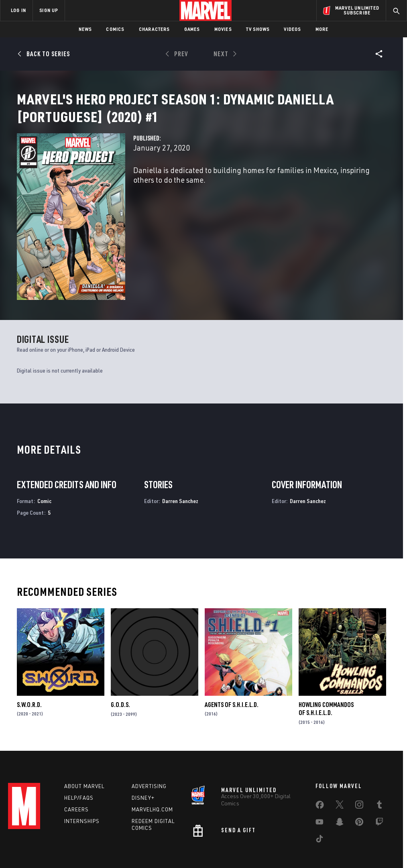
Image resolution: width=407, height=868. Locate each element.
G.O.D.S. (120, 661)
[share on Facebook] (320, 766)
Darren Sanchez (180, 457)
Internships (82, 780)
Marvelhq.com (152, 769)
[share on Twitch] (379, 783)
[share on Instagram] (359, 766)
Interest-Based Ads (362, 839)
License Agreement (312, 839)
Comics (115, 29)
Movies (223, 29)
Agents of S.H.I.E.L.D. (232, 661)
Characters (154, 29)
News (85, 29)
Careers (76, 769)
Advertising (149, 746)
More (322, 29)
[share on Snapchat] (340, 783)
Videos (292, 29)
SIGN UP (49, 10)
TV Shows (258, 29)
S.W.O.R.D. (29, 661)
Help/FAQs (79, 757)
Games (192, 29)
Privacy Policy (71, 839)
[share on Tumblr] (379, 766)
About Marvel (84, 746)
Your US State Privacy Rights (125, 839)
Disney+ (143, 757)
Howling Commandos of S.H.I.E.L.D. (326, 665)
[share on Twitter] (340, 766)
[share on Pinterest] (359, 783)
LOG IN (18, 10)
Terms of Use (35, 839)
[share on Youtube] (319, 783)
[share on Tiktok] (319, 800)
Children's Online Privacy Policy (249, 839)
